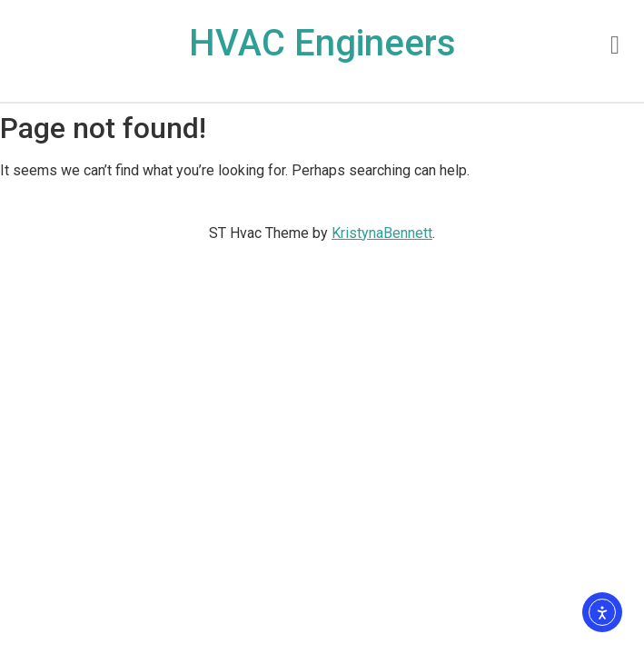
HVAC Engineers (322, 43)
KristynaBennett (382, 233)
